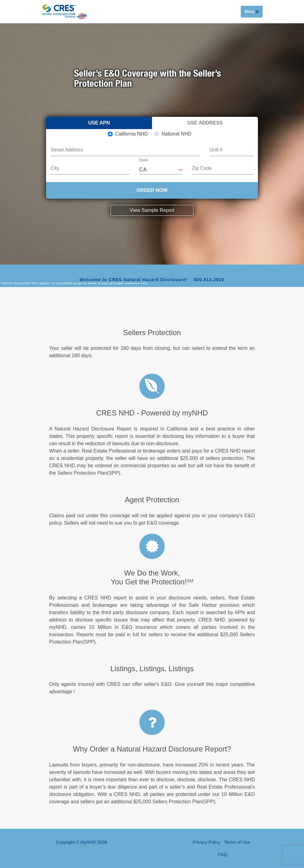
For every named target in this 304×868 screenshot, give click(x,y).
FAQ (223, 855)
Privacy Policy (207, 842)
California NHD (132, 134)
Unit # (216, 150)
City (55, 168)
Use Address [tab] (205, 123)
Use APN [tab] (99, 123)
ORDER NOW (152, 190)
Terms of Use (237, 842)
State (143, 160)
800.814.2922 (209, 280)
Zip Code (202, 168)
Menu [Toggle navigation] (252, 12)
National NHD (177, 134)
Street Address (67, 150)
